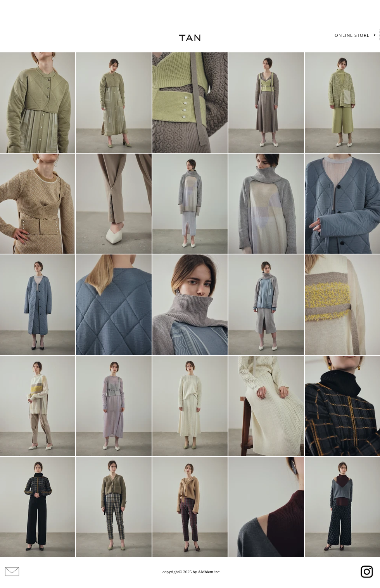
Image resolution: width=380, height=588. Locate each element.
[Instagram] (367, 572)
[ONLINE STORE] (355, 35)
